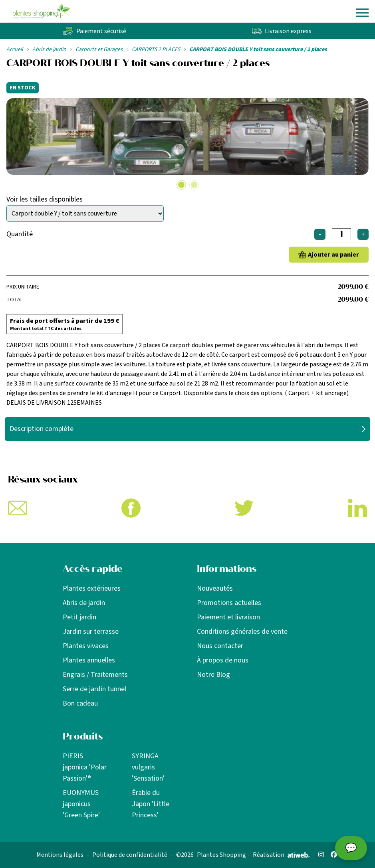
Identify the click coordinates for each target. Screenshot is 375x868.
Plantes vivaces (86, 646)
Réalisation (281, 855)
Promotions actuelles (229, 603)
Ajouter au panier (333, 255)
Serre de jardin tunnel (94, 689)
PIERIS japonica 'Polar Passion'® (85, 767)
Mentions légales (60, 855)
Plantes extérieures (92, 588)
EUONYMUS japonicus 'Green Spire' (81, 804)
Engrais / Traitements (95, 675)
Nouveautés (215, 588)
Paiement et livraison (228, 617)
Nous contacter (220, 646)
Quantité (20, 234)
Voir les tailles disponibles (45, 199)
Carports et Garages (99, 49)
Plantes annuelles (89, 660)
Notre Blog (213, 675)
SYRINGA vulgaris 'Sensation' (148, 767)
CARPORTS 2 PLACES (156, 49)
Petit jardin (79, 617)
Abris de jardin (49, 49)
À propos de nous (223, 660)
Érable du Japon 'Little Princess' (151, 804)
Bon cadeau (80, 703)
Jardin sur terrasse (91, 632)
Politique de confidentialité (130, 855)
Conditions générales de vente (242, 632)
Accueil (15, 49)
